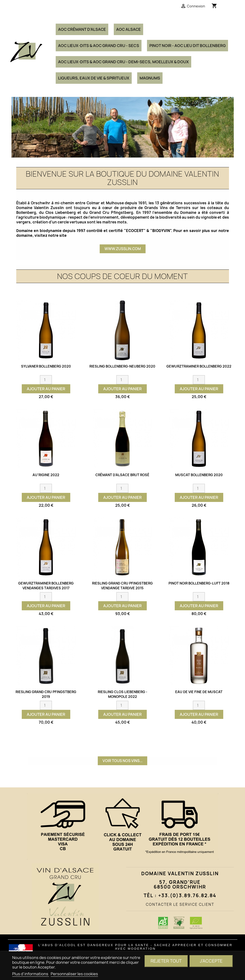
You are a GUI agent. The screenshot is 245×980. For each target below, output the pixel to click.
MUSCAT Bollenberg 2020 (199, 475)
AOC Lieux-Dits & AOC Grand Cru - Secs (99, 46)
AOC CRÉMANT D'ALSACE (82, 29)
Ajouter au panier (46, 389)
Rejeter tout (166, 961)
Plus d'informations (31, 974)
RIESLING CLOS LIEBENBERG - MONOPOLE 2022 (122, 694)
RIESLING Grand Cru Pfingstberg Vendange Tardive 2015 (122, 586)
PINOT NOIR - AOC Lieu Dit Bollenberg (188, 46)
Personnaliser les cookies (74, 974)
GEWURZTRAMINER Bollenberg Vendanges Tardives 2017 (46, 586)
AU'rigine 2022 (46, 475)
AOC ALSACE (128, 29)
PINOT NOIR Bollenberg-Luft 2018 (199, 583)
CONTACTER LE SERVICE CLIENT (180, 904)
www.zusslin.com (123, 249)
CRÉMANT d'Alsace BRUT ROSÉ (122, 475)
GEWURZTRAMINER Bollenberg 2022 (199, 366)
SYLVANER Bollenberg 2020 (46, 366)
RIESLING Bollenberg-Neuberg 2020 (122, 366)
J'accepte (211, 961)
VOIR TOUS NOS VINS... (122, 761)
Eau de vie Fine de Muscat (199, 692)
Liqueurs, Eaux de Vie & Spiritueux (94, 78)
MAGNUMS (150, 78)
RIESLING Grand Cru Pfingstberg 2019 (46, 694)
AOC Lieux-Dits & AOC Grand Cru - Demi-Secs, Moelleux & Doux (123, 62)
